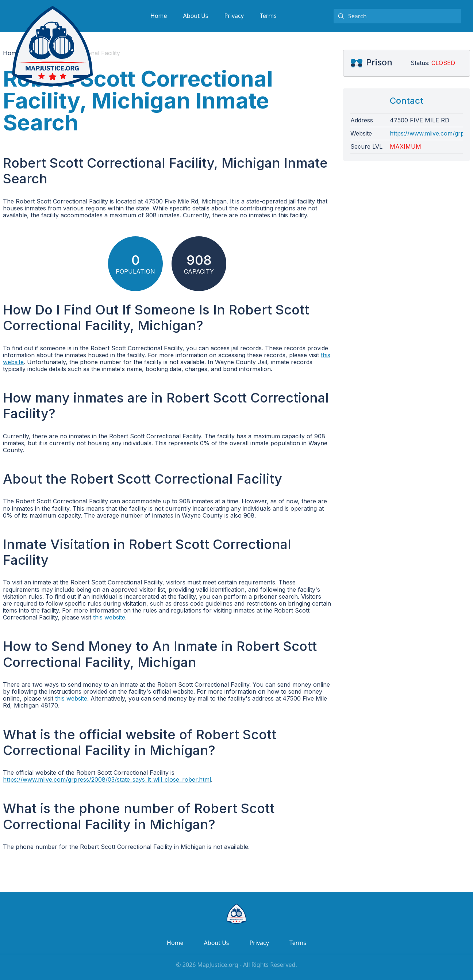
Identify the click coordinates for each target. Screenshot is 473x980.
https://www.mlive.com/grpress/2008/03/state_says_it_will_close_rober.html (107, 779)
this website (109, 617)
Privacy (234, 16)
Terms (268, 16)
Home (159, 16)
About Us (196, 16)
